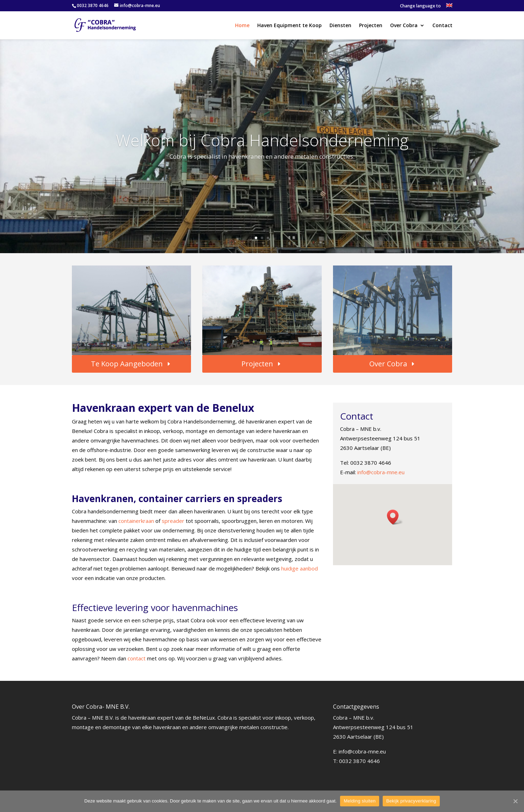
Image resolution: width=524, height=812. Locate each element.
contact (137, 658)
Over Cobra (404, 26)
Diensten (340, 26)
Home (242, 26)
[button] (395, 517)
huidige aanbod (300, 568)
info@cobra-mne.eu (381, 472)
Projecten (371, 26)
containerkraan (137, 521)
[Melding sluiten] (515, 801)
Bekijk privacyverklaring (411, 801)
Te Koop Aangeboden (127, 364)
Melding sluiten (359, 801)
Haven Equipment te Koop (289, 26)
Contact (442, 26)
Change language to (420, 6)
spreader (174, 521)
